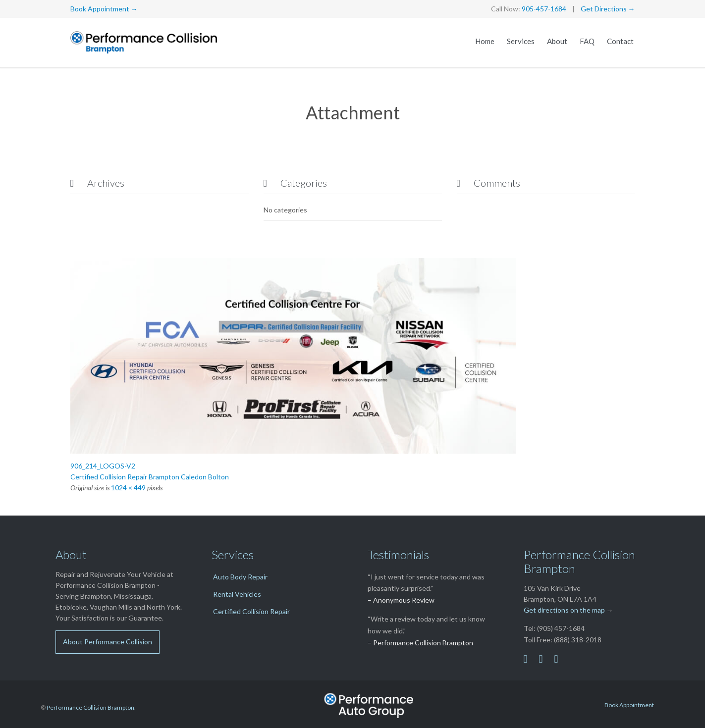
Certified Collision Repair (251, 611)
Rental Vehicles (237, 594)
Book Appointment (629, 705)
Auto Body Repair (240, 577)
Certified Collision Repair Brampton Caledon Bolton (150, 477)
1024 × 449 (128, 488)
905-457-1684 (544, 9)
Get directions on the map (564, 610)
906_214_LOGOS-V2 (103, 466)
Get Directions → (608, 9)
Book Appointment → (104, 9)
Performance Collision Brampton (90, 707)
